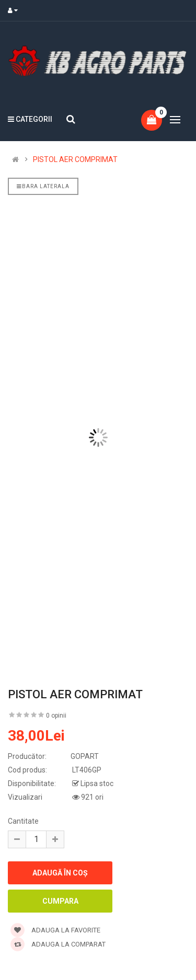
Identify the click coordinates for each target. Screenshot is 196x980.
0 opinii (56, 716)
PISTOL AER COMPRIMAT (75, 159)
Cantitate (23, 821)
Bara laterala (43, 186)
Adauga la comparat (58, 944)
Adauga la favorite (55, 930)
